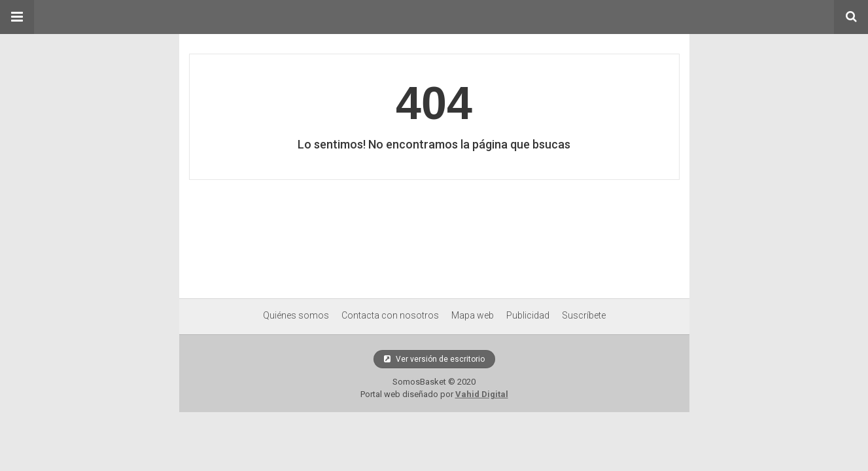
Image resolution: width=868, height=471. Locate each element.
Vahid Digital (482, 394)
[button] (17, 17)
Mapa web (473, 315)
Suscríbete (584, 315)
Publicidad (528, 315)
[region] (434, 235)
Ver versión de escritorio (434, 359)
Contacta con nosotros (390, 315)
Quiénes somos (296, 315)
